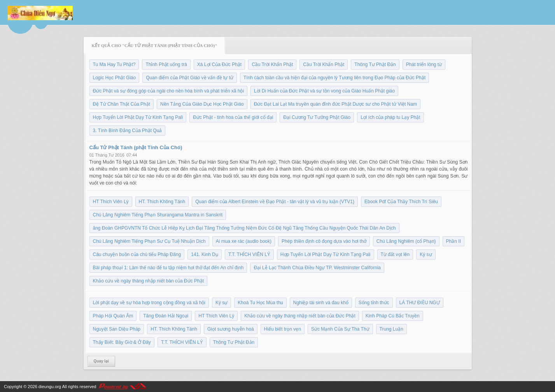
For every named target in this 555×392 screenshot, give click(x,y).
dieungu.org (50, 387)
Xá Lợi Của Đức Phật (219, 64)
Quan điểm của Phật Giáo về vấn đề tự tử (190, 78)
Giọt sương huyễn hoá (231, 329)
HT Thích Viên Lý (111, 202)
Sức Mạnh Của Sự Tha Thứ (340, 329)
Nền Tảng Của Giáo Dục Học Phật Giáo (202, 104)
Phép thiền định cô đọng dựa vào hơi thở (324, 241)
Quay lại (101, 361)
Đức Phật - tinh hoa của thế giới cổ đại (233, 117)
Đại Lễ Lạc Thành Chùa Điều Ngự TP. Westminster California (317, 268)
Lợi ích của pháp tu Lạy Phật (390, 117)
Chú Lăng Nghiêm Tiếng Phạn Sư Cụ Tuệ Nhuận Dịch (149, 241)
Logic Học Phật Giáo (115, 78)
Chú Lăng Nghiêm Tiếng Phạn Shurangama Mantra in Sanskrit (158, 215)
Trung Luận (391, 329)
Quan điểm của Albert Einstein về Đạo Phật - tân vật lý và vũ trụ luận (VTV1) (275, 202)
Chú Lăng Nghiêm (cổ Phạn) (406, 241)
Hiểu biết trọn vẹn (283, 329)
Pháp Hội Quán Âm (113, 316)
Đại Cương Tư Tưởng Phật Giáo (317, 117)
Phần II (453, 241)
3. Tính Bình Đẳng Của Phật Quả (128, 131)
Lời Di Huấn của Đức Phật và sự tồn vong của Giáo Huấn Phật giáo (324, 91)
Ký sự (426, 254)
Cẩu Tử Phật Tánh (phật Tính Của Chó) (136, 147)
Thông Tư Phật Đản (375, 64)
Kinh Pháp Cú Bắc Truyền (393, 316)
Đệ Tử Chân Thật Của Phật (122, 104)
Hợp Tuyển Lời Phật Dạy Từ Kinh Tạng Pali (138, 117)
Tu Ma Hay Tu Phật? (114, 64)
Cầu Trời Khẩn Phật (272, 64)
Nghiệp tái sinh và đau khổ (321, 303)
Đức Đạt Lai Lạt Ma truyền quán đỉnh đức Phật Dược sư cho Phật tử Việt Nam (335, 104)
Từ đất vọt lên (395, 254)
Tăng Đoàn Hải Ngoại (166, 316)
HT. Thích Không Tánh (162, 202)
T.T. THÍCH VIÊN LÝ (249, 254)
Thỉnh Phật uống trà (166, 64)
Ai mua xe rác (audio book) (244, 241)
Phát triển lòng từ (424, 64)
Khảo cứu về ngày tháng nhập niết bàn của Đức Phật (148, 281)
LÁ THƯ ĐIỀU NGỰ (420, 303)
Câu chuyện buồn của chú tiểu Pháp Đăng (137, 254)
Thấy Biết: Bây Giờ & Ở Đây (122, 342)
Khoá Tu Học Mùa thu (260, 303)
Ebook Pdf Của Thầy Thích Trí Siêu (401, 202)
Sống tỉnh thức (374, 303)
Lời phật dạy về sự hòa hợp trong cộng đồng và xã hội (149, 303)
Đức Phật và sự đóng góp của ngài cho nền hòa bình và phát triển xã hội (169, 91)
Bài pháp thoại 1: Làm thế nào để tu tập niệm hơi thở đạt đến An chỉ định (168, 268)
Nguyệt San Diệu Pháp (117, 329)
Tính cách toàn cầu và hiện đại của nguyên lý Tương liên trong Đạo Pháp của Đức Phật (334, 78)
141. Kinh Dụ (205, 254)
